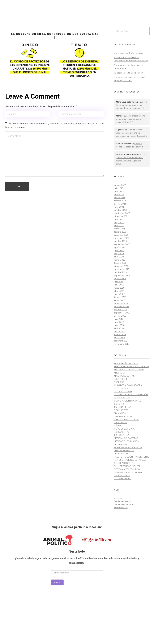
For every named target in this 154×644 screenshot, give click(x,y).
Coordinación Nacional (127, 401)
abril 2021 (119, 226)
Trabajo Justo (122, 476)
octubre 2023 (120, 210)
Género (118, 426)
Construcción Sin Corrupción (131, 395)
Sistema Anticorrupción (128, 469)
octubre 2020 (120, 241)
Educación (120, 413)
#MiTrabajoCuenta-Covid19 (129, 370)
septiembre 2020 (122, 244)
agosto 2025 (120, 185)
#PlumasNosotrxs (124, 376)
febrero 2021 (120, 232)
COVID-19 (119, 404)
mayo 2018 (119, 325)
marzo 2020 (120, 260)
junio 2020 (119, 251)
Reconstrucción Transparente (132, 457)
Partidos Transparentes (128, 448)
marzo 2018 (120, 331)
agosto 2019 (120, 279)
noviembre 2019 (122, 269)
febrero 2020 (120, 263)
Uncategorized (123, 479)
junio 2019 (119, 285)
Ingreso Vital (122, 432)
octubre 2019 (120, 272)
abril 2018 (119, 328)
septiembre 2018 (122, 313)
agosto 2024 (120, 204)
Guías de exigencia (124, 429)
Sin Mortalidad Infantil (127, 466)
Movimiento (120, 444)
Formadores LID (123, 416)
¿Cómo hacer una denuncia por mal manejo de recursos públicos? (132, 105)
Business (119, 382)
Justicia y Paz (121, 435)
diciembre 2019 (121, 266)
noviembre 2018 (122, 307)
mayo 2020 (119, 254)
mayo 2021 (119, 223)
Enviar (57, 582)
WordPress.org (121, 508)
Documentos (121, 410)
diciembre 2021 (121, 216)
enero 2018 (119, 338)
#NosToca (120, 373)
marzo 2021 (120, 229)
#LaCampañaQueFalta (126, 364)
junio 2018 (119, 322)
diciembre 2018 (121, 303)
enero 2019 (119, 300)
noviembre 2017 (122, 344)
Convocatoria (122, 398)
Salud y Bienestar (124, 463)
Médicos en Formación (127, 441)
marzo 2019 (120, 294)
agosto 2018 (120, 316)
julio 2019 (119, 282)
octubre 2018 (120, 310)
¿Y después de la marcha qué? (128, 73)
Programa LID (122, 454)
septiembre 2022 (122, 213)
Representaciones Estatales (130, 460)
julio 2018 (119, 319)
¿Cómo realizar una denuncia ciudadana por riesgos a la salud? (130, 161)
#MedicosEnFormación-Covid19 (131, 367)
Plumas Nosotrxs (124, 451)
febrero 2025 (120, 201)
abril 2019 (119, 291)
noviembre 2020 (122, 238)
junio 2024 (119, 207)
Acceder (118, 498)
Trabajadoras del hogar (128, 472)
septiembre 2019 (122, 275)
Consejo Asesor (123, 392)
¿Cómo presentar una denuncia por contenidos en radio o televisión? (131, 119)
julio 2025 (119, 188)
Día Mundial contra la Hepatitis (129, 53)
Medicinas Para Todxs (126, 438)
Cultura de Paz (122, 407)
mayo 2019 (119, 288)
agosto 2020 (120, 247)
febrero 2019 (120, 297)
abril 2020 (119, 257)
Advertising (121, 379)
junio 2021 (119, 219)
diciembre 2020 (121, 235)
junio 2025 (119, 191)
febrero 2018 (120, 335)
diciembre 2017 (121, 341)
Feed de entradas (122, 501)
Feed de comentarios (124, 504)
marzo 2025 (120, 198)
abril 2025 (119, 195)
